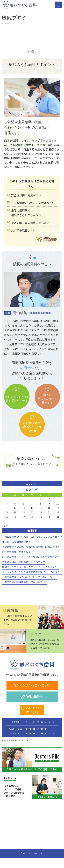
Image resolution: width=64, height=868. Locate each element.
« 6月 (5, 526)
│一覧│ (32, 51)
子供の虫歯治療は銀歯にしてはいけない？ (25, 582)
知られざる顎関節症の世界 (16, 542)
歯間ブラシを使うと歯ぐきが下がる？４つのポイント (31, 567)
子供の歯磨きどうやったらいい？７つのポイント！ (30, 577)
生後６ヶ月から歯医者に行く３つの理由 (24, 562)
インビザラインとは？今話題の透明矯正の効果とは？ (31, 547)
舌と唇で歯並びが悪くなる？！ (19, 552)
